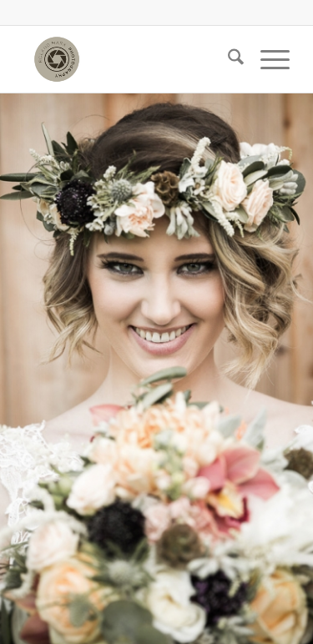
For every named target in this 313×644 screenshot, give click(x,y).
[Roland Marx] (130, 59)
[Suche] (227, 59)
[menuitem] (227, 59)
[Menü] (267, 59)
